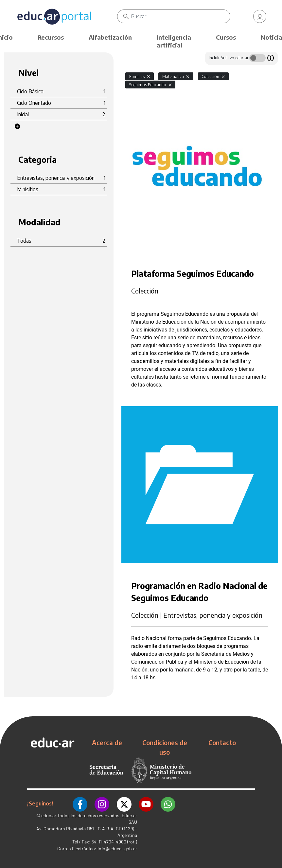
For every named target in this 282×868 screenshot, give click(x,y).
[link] (260, 16)
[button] (17, 126)
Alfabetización (110, 37)
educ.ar (49, 815)
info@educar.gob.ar (117, 848)
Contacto (222, 743)
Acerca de (107, 743)
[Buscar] (181, 16)
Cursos (226, 37)
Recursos (51, 37)
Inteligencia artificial (174, 41)
